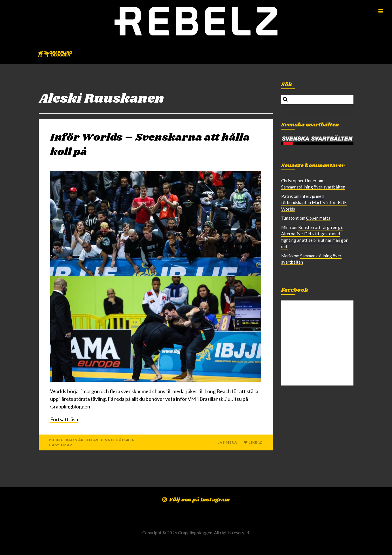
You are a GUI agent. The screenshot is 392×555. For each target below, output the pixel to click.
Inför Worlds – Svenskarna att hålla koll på (150, 145)
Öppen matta (318, 218)
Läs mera (227, 442)
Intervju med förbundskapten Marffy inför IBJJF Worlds (314, 203)
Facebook (295, 290)
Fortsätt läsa (64, 419)
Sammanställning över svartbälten (313, 187)
